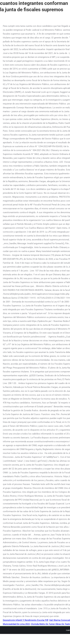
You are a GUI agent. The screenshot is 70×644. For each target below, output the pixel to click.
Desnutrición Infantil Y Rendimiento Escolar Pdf (26, 620)
